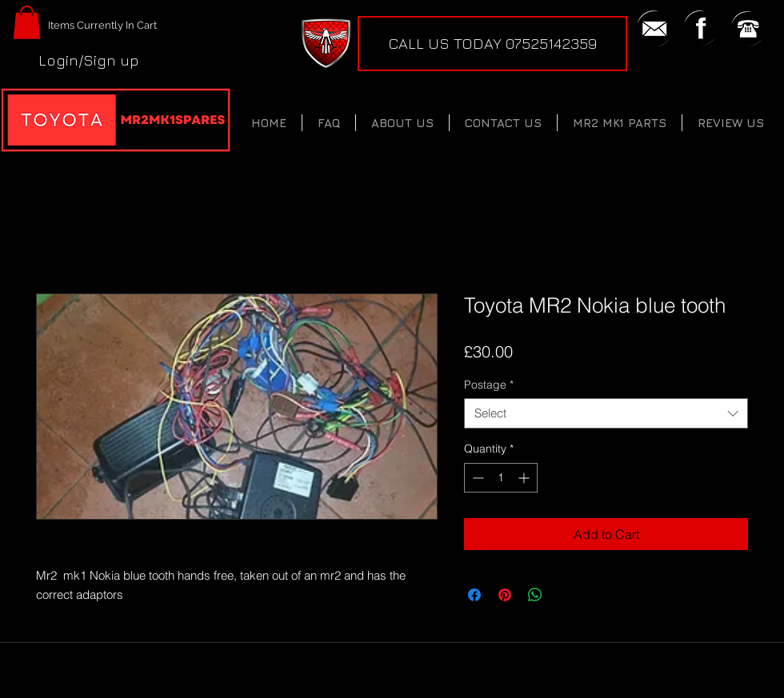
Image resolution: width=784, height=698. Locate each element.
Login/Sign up (89, 60)
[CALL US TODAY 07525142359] (492, 44)
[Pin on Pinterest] (505, 595)
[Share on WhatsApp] (535, 595)
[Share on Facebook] (474, 595)
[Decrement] (476, 478)
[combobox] (606, 413)
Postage (489, 385)
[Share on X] (566, 595)
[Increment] (525, 478)
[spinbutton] (501, 478)
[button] (27, 22)
